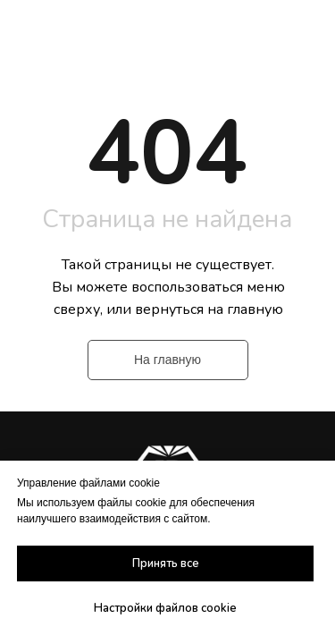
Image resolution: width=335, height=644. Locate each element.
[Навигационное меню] (305, 36)
